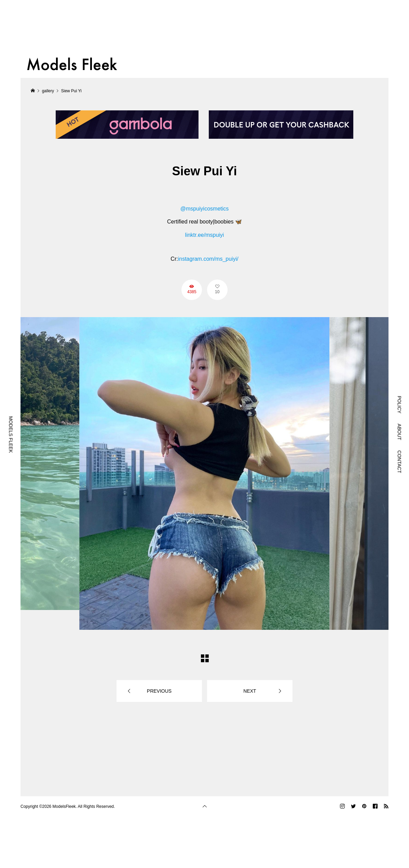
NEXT (250, 691)
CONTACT (399, 462)
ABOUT (399, 432)
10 (217, 292)
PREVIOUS (159, 691)
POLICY (399, 404)
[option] (204, 473)
